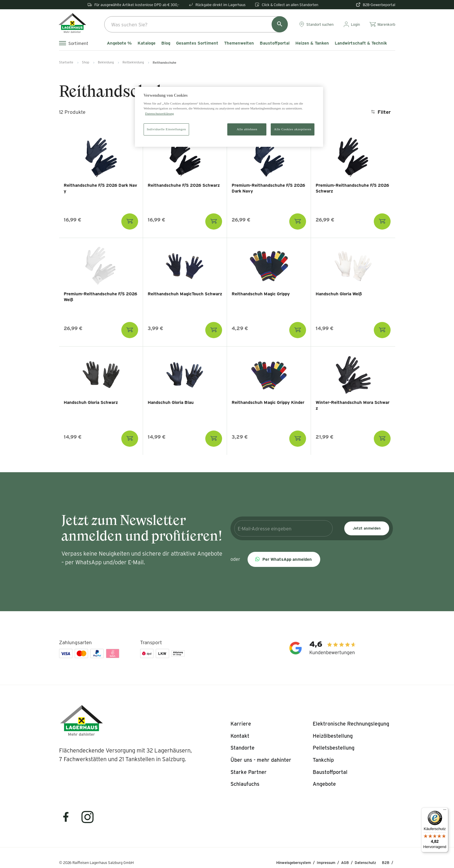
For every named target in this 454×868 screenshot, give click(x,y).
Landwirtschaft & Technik (361, 43)
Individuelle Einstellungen (166, 129)
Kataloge (147, 43)
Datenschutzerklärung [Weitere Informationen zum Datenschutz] (160, 113)
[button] (284, 559)
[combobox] (196, 24)
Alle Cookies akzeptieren (293, 129)
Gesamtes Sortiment (197, 43)
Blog (166, 43)
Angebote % (119, 43)
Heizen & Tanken (312, 43)
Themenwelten (239, 43)
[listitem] (241, 724)
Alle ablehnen (247, 129)
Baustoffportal (275, 43)
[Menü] (445, 811)
